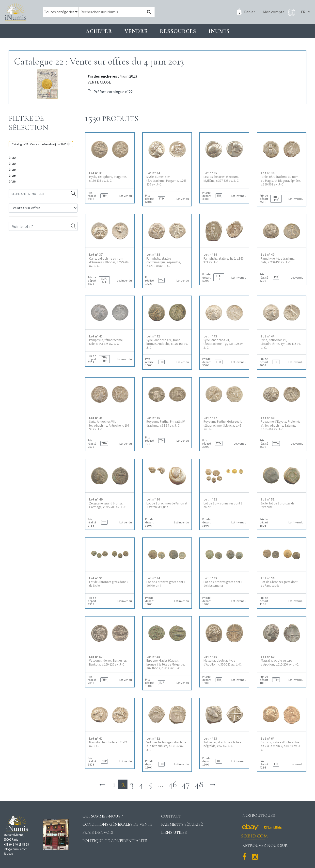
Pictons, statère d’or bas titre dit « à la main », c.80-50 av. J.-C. (281, 744)
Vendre (136, 31)
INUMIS (219, 31)
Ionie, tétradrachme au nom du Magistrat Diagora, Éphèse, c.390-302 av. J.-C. (281, 179)
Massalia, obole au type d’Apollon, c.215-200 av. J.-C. (280, 661)
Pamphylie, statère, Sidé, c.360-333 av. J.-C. (224, 258)
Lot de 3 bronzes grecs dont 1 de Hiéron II (166, 582)
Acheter (99, 31)
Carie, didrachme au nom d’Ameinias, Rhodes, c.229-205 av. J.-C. (109, 260)
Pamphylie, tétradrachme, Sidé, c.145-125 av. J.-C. (106, 340)
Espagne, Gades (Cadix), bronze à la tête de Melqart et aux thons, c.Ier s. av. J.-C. (166, 662)
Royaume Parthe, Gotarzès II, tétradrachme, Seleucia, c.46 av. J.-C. (223, 424)
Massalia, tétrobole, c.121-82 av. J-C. (108, 742)
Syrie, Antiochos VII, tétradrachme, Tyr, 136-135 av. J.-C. (281, 342)
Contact (171, 816)
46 (173, 784)
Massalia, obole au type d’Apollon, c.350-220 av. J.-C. (223, 661)
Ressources (178, 31)
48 (199, 784)
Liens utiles (174, 832)
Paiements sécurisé (182, 824)
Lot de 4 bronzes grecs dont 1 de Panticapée (280, 582)
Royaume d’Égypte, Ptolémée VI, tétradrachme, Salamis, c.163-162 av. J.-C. (281, 424)
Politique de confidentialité (115, 841)
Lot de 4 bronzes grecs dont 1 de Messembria (223, 582)
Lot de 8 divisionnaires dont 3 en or (223, 503)
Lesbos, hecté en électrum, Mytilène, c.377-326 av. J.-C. (221, 177)
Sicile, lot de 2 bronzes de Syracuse (278, 503)
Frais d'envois (98, 832)
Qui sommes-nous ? (103, 816)
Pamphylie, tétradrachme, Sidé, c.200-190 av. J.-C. (278, 258)
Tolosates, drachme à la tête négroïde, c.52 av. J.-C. (222, 742)
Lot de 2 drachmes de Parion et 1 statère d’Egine (167, 503)
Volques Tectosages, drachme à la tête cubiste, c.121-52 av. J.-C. (166, 744)
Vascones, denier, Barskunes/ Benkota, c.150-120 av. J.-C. (108, 661)
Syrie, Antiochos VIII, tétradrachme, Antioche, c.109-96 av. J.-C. (110, 424)
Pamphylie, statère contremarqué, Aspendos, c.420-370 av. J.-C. (164, 260)
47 (186, 784)
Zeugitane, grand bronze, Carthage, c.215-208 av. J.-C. (108, 503)
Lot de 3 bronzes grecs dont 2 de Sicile (109, 582)
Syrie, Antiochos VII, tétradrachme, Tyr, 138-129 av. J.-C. (223, 342)
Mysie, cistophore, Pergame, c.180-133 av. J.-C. (108, 177)
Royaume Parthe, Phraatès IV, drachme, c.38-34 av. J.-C (166, 422)
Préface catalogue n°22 (110, 92)
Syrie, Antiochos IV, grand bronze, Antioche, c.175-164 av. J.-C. (167, 342)
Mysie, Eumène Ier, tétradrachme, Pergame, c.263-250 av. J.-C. (167, 179)
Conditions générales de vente (118, 824)
